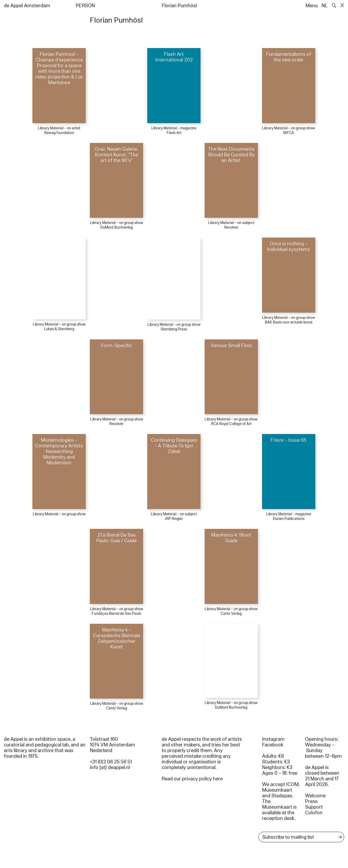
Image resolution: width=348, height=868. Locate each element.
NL (325, 6)
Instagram (273, 739)
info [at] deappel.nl (110, 767)
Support (314, 807)
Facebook (273, 745)
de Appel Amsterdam (27, 6)
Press (311, 801)
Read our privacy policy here (192, 779)
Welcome (315, 796)
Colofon (314, 813)
